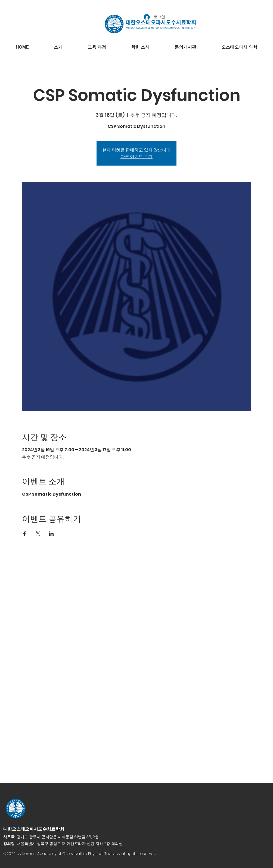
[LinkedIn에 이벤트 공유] (51, 534)
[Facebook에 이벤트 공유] (25, 534)
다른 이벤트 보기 (136, 156)
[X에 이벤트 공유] (38, 534)
